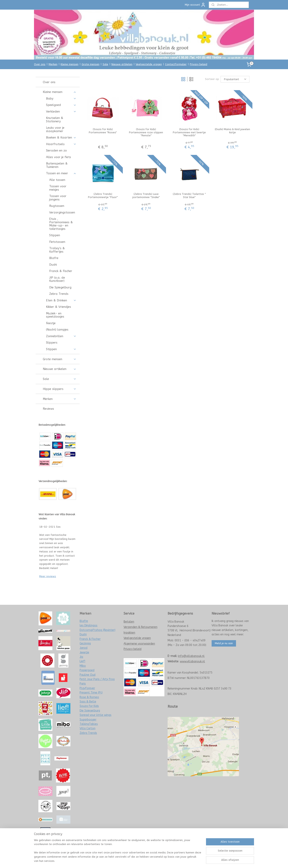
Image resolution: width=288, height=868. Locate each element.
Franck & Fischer (61, 271)
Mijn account (195, 5)
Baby (61, 99)
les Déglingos (88, 625)
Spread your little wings (95, 715)
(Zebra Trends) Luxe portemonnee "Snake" (146, 196)
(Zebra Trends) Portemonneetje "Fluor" (103, 196)
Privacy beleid (198, 64)
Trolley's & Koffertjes (57, 250)
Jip (81, 657)
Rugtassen (57, 206)
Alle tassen (57, 180)
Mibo (83, 666)
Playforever (87, 688)
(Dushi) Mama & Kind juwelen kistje (232, 131)
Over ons (40, 64)
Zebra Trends (59, 294)
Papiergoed (87, 670)
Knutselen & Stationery (55, 120)
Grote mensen (90, 64)
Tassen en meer (61, 173)
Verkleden (61, 112)
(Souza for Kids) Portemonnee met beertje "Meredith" (189, 132)
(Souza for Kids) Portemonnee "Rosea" (103, 131)
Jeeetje (84, 652)
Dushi (53, 265)
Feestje (51, 323)
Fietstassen (57, 242)
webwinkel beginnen (153, 861)
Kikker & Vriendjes (58, 307)
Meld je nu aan (224, 643)
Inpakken (129, 633)
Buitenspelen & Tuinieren (57, 165)
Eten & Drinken (61, 300)
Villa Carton (87, 728)
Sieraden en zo (56, 150)
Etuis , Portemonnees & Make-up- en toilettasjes (61, 224)
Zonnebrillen (61, 336)
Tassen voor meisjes (58, 188)
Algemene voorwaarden (139, 644)
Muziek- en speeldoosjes (55, 315)
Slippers (52, 343)
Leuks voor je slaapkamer (55, 129)
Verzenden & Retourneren (140, 627)
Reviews (48, 409)
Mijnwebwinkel (186, 861)
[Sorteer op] (235, 79)
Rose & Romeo (89, 697)
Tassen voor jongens (58, 198)
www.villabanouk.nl (192, 661)
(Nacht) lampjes (57, 330)
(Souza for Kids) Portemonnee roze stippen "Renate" (146, 132)
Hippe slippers (59, 389)
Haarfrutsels (61, 144)
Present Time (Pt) (91, 693)
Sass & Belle (88, 702)
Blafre (54, 258)
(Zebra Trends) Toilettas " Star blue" (189, 196)
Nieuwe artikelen (122, 64)
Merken (53, 64)
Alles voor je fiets (58, 157)
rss (138, 861)
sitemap (131, 861)
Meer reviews (48, 576)
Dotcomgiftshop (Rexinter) (97, 630)
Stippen (55, 235)
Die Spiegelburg (60, 287)
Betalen (129, 622)
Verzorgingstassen (62, 212)
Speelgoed (61, 105)
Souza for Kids (89, 706)
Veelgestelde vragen (149, 64)
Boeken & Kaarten (61, 138)
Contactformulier (176, 64)
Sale (105, 64)
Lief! (82, 661)
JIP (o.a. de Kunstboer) (57, 279)
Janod (83, 648)
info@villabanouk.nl (191, 656)
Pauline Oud (87, 675)
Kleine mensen (69, 64)
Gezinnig (85, 643)
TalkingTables (89, 724)
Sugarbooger (88, 720)
